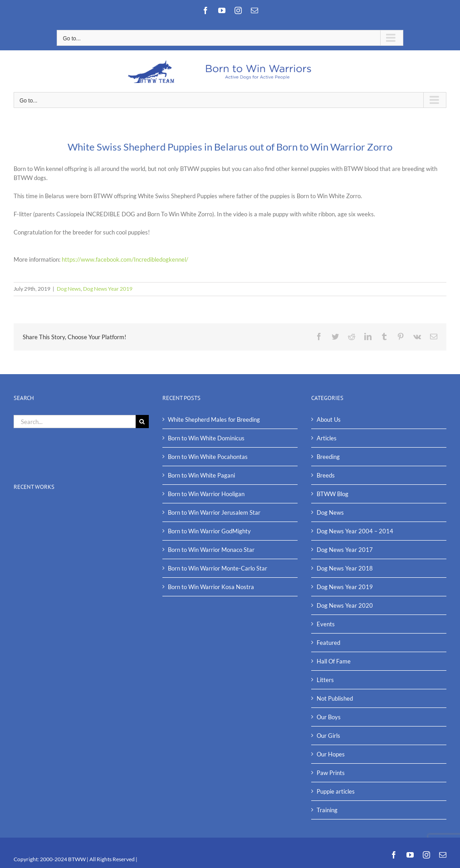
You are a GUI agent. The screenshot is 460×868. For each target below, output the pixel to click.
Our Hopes (331, 754)
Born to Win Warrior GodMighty (209, 531)
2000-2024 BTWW (63, 859)
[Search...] (75, 422)
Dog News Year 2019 (108, 289)
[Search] (142, 422)
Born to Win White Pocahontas (208, 457)
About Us (329, 419)
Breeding (328, 457)
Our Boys (329, 717)
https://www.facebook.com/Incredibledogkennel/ (125, 259)
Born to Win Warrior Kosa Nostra (211, 587)
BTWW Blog (333, 494)
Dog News (69, 289)
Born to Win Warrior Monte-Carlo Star (218, 568)
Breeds (326, 475)
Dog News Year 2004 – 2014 (355, 531)
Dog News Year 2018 (345, 568)
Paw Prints (331, 773)
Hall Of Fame (334, 661)
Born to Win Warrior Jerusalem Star (214, 512)
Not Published (335, 698)
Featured (328, 643)
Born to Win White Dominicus (206, 438)
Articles (327, 438)
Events (326, 624)
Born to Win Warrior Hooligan (206, 494)
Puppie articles (336, 791)
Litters (325, 680)
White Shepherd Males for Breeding (214, 419)
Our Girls (328, 736)
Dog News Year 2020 (345, 605)
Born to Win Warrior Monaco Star (211, 550)
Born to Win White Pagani (201, 475)
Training (327, 810)
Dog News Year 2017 (345, 550)
